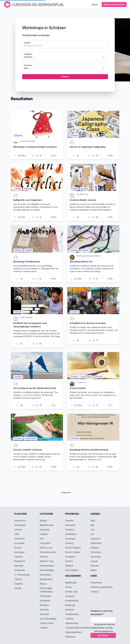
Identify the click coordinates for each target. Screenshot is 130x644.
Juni (93, 530)
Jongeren (70, 596)
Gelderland (71, 534)
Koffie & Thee (47, 561)
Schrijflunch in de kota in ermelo (88, 323)
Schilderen (45, 601)
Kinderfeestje (72, 601)
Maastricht (20, 561)
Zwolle (18, 588)
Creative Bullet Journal (83, 200)
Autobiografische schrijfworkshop (89, 450)
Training (69, 619)
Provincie (28, 65)
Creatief (44, 534)
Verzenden (103, 635)
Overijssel (70, 557)
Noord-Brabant (73, 548)
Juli (92, 534)
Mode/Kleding (47, 570)
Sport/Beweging (48, 619)
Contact (95, 592)
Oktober (95, 548)
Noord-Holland (73, 552)
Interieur (44, 557)
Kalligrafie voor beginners (28, 200)
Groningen (20, 552)
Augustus (95, 539)
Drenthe (69, 521)
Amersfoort (20, 521)
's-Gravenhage (22, 575)
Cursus (69, 587)
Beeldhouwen (47, 525)
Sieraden (44, 610)
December (96, 557)
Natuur (43, 584)
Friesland (70, 530)
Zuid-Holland (72, 570)
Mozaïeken (45, 575)
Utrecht (18, 579)
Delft (17, 534)
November (96, 552)
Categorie (28, 54)
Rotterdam (20, 570)
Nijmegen (19, 566)
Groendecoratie (48, 552)
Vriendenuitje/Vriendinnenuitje (80, 628)
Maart (93, 570)
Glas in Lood (46, 548)
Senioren (70, 610)
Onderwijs (70, 605)
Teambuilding (72, 614)
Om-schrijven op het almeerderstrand (34, 388)
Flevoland (70, 525)
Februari (95, 566)
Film (42, 539)
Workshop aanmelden (102, 587)
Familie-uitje (71, 592)
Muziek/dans (46, 579)
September (96, 543)
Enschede (19, 543)
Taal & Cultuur (47, 623)
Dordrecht (19, 539)
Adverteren (96, 583)
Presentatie (45, 596)
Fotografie (45, 543)
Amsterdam (20, 525)
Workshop (70, 637)
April (93, 521)
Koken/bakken (47, 566)
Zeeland (69, 566)
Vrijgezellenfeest (73, 632)
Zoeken (27, 43)
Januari (94, 561)
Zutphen (18, 584)
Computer (45, 530)
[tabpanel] (65, 55)
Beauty (43, 521)
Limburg (69, 543)
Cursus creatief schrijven (28, 450)
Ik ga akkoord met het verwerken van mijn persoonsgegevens (105, 628)
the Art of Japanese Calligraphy (88, 147)
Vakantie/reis (72, 623)
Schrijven (44, 605)
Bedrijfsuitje (71, 583)
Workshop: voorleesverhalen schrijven (35, 147)
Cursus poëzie (78, 388)
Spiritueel (44, 614)
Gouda (18, 548)
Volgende (66, 492)
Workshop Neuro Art (81, 262)
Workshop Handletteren (27, 262)
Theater (44, 628)
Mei (92, 525)
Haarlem (18, 557)
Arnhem (18, 530)
